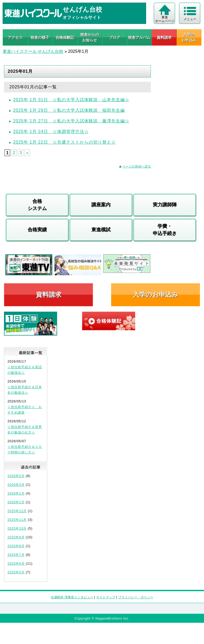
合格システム (37, 205)
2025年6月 (16, 564)
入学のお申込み (156, 295)
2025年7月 (16, 555)
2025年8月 (16, 546)
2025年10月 (17, 529)
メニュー (190, 19)
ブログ (114, 37)
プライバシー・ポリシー (136, 597)
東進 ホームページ (165, 19)
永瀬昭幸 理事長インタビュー (72, 597)
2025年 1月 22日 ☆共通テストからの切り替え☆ (64, 142)
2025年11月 (17, 520)
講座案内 (101, 205)
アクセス (15, 37)
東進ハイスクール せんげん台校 (33, 51)
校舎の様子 (40, 37)
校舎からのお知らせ (90, 37)
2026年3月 (16, 485)
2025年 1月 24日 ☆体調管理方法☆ (51, 132)
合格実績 (37, 230)
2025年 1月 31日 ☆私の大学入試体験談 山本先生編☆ (71, 100)
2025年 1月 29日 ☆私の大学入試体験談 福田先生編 (69, 110)
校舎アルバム (139, 37)
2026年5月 (16, 476)
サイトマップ (106, 597)
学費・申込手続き (165, 230)
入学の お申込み (189, 37)
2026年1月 (16, 502)
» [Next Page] (27, 153)
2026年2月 (16, 493)
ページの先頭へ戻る (137, 166)
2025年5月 (16, 572)
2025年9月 (16, 537)
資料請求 (164, 37)
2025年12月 (17, 511)
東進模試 (101, 230)
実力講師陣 (165, 205)
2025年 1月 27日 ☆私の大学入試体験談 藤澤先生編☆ (71, 121)
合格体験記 (65, 37)
